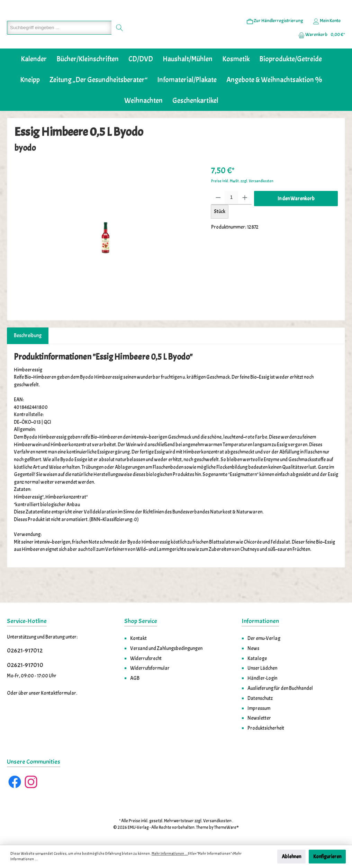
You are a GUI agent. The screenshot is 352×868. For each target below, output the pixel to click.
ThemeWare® (227, 827)
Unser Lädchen (262, 668)
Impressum (259, 708)
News (253, 648)
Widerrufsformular (150, 668)
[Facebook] (15, 782)
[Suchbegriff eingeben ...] (58, 38)
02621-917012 (25, 651)
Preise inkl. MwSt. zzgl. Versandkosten (242, 202)
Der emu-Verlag (264, 638)
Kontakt (138, 638)
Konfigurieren (327, 857)
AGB (135, 678)
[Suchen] (116, 38)
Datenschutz (260, 698)
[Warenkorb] (319, 45)
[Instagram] (31, 782)
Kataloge (257, 658)
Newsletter (259, 718)
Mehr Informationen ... (170, 854)
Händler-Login (262, 678)
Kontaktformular (58, 693)
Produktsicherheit (266, 728)
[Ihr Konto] (327, 32)
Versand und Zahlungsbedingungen (166, 648)
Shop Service (141, 621)
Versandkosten (217, 821)
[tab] (28, 357)
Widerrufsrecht (146, 658)
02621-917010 (25, 665)
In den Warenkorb (296, 220)
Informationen (260, 621)
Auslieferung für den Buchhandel (280, 688)
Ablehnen (291, 857)
